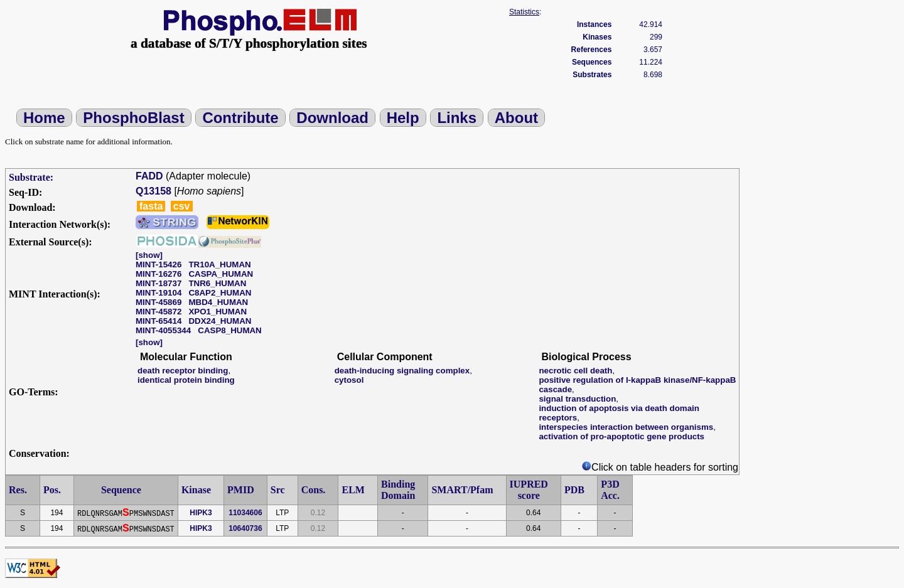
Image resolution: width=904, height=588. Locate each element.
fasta (151, 206)
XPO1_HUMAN (218, 312)
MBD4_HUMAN (218, 302)
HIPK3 (201, 513)
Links (457, 118)
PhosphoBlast (133, 118)
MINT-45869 (159, 302)
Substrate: (31, 177)
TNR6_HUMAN (217, 283)
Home (44, 118)
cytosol (349, 380)
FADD (149, 176)
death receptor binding (183, 371)
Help (403, 118)
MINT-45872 (159, 312)
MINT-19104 (159, 293)
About (516, 118)
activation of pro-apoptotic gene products (621, 436)
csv (182, 206)
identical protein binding (186, 380)
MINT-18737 (159, 283)
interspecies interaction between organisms (626, 427)
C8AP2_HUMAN (220, 293)
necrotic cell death (575, 371)
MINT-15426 (159, 265)
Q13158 (153, 191)
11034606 (245, 513)
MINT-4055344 (163, 330)
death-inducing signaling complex (402, 371)
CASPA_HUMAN (221, 274)
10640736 (245, 528)
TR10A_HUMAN (219, 265)
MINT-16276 (159, 274)
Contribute (240, 118)
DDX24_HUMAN (220, 321)
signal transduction (577, 399)
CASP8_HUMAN (229, 330)
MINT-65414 (159, 321)
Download (332, 118)
